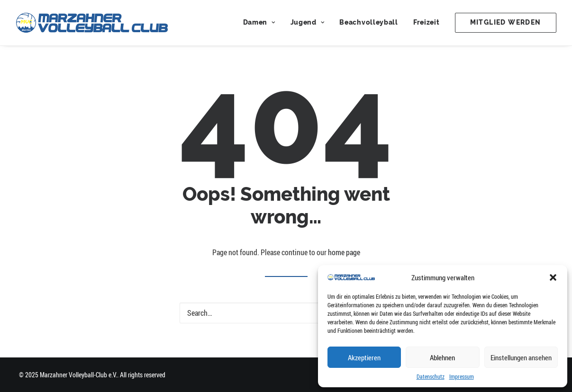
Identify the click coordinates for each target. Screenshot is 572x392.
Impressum (462, 376)
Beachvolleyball (369, 22)
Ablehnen (442, 357)
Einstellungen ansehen (521, 357)
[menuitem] (263, 23)
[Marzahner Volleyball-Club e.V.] (92, 23)
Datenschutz (431, 376)
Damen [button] (259, 22)
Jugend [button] (308, 22)
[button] (553, 277)
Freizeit (427, 22)
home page (344, 252)
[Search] (286, 313)
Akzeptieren (364, 357)
